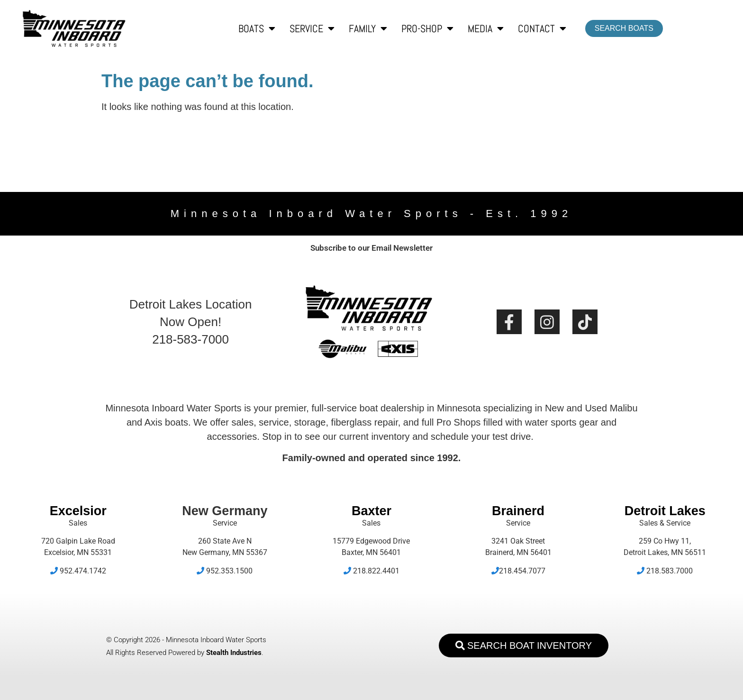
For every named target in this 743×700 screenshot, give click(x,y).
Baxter (371, 511)
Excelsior (78, 511)
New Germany (225, 511)
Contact (542, 28)
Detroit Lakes (665, 511)
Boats (257, 28)
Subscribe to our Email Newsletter (371, 248)
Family (368, 28)
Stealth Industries (234, 653)
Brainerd (518, 511)
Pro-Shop (427, 28)
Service (312, 28)
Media (486, 28)
